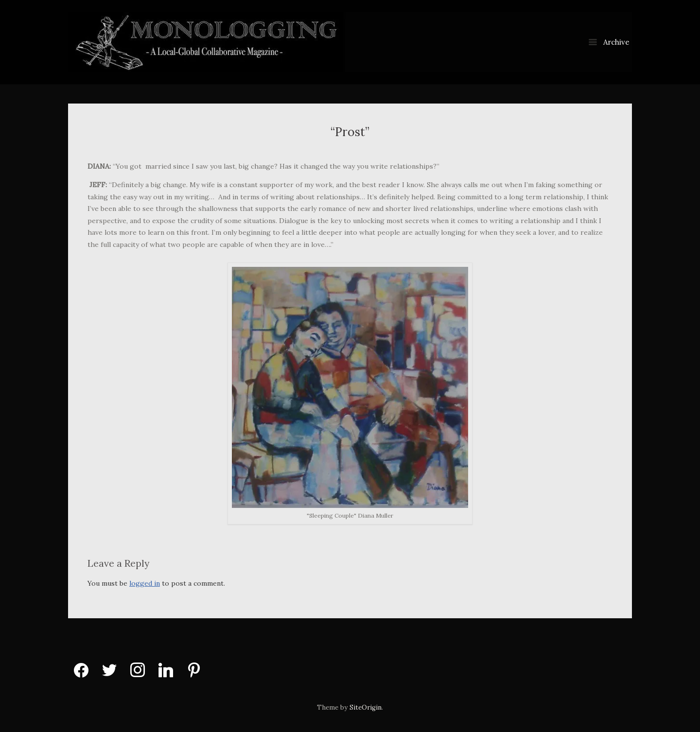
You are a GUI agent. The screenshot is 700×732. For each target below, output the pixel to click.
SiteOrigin (366, 707)
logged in (145, 583)
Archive (609, 42)
